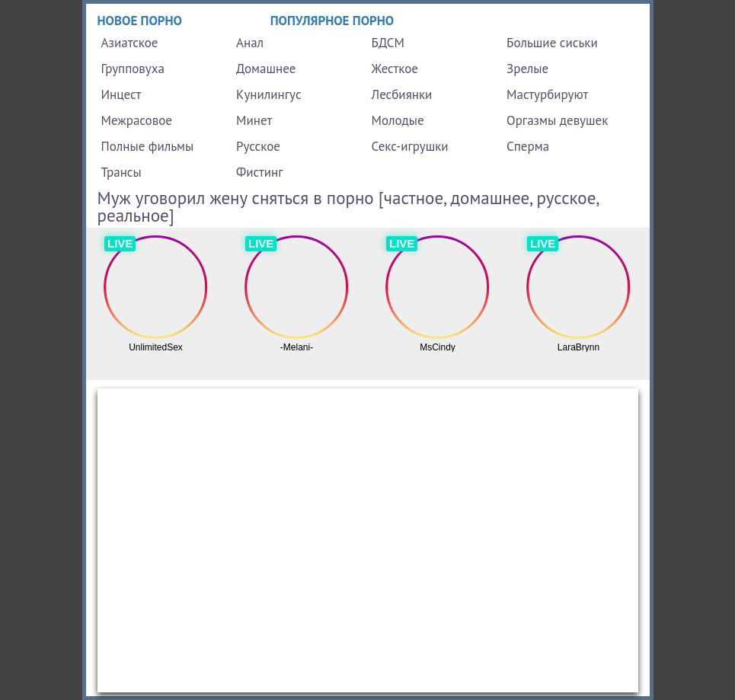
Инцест (121, 94)
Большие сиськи (552, 43)
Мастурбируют (547, 94)
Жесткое (395, 69)
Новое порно (140, 21)
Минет (254, 120)
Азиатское (130, 43)
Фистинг (259, 172)
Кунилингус (269, 94)
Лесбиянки (402, 94)
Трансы (121, 172)
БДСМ (388, 43)
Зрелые (527, 69)
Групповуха (133, 69)
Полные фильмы (148, 146)
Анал (250, 43)
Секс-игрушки (410, 146)
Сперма (528, 146)
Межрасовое (137, 120)
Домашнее (266, 69)
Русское (258, 146)
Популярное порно (332, 21)
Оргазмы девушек (557, 120)
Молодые (398, 120)
